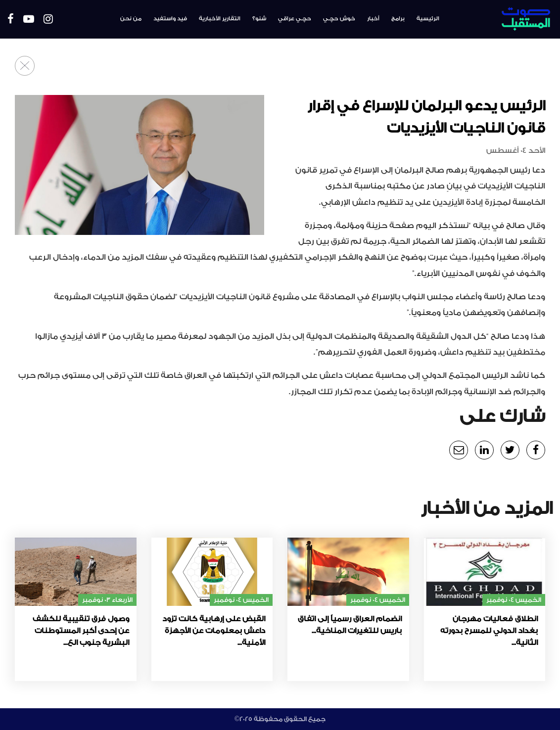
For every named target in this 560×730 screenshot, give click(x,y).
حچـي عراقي (295, 19)
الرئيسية (428, 19)
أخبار (373, 19)
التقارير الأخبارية (220, 19)
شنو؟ (259, 19)
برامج (398, 19)
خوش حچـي (339, 19)
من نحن (131, 19)
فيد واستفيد (170, 19)
